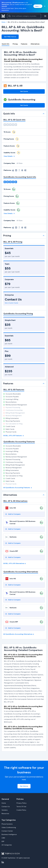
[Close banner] (45, 6)
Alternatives (35, 44)
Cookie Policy (21, 810)
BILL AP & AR (15, 86)
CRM (3, 838)
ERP (3, 841)
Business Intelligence (9, 834)
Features (24, 44)
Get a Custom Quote (11, 303)
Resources (5, 814)
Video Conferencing (9, 827)
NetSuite (13, 537)
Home (4, 803)
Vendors (5, 810)
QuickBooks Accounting (22, 100)
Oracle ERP (14, 551)
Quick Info (6, 44)
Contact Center (7, 831)
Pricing (15, 44)
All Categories (7, 845)
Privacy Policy (21, 803)
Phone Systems (7, 824)
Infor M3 (13, 508)
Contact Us (6, 807)
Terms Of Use (21, 807)
